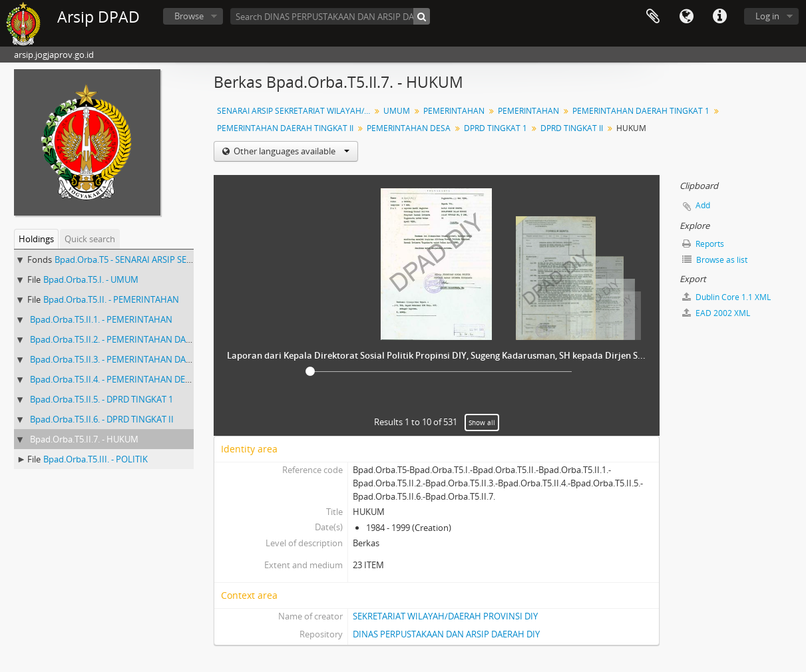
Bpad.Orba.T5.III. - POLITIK (96, 459)
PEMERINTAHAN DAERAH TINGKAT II (285, 128)
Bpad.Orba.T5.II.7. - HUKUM (84, 439)
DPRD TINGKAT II (572, 128)
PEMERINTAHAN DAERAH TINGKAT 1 (641, 111)
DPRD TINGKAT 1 (496, 128)
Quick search (90, 239)
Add (703, 205)
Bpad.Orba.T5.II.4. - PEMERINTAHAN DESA (112, 379)
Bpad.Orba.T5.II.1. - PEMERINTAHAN (101, 319)
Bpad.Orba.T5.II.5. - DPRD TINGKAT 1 (101, 399)
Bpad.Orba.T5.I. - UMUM (91, 279)
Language (686, 17)
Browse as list (715, 260)
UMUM (397, 111)
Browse (189, 16)
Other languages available (291, 151)
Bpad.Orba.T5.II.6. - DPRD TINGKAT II (102, 419)
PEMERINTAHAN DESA (409, 128)
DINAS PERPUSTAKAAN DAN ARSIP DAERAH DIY (446, 634)
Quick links (719, 17)
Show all (482, 422)
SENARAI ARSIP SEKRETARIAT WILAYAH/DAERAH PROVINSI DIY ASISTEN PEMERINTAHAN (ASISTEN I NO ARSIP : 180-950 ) (295, 111)
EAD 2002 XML (716, 313)
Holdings (36, 239)
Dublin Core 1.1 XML (726, 297)
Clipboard (653, 17)
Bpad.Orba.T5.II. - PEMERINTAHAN (111, 299)
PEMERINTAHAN (454, 111)
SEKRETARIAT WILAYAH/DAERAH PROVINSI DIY (445, 616)
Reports (703, 244)
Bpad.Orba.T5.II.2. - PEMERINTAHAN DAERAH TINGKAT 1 (141, 339)
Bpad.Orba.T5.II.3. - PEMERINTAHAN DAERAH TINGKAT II (141, 359)
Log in (767, 16)
